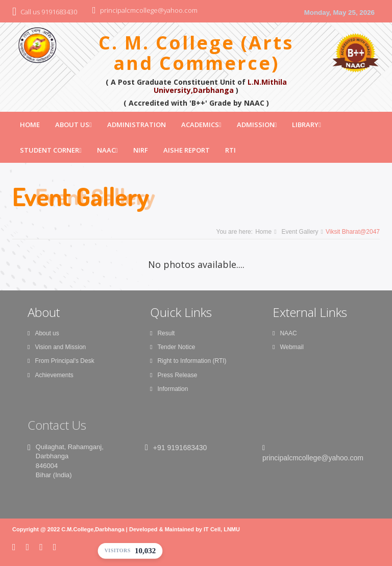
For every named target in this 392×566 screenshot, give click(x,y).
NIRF (141, 150)
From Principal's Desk (61, 361)
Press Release (174, 375)
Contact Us (57, 425)
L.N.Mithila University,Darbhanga (220, 86)
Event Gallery (300, 232)
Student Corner (51, 150)
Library (307, 125)
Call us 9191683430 (49, 12)
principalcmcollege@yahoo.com (149, 10)
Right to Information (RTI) (188, 361)
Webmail (288, 347)
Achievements (51, 375)
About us (43, 333)
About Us (73, 125)
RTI (230, 150)
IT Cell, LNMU (222, 529)
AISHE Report (187, 150)
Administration (137, 125)
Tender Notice (173, 347)
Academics (201, 125)
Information (169, 389)
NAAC (107, 150)
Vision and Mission (57, 347)
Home (30, 125)
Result (162, 333)
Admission (257, 125)
